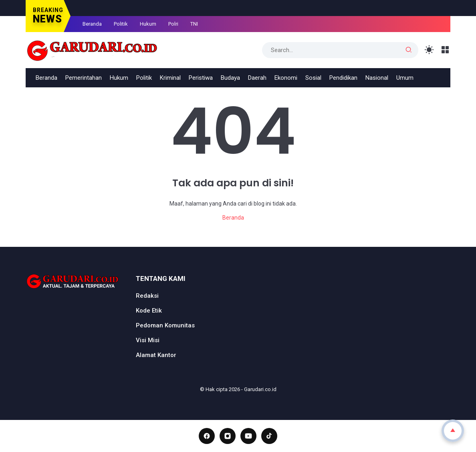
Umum (405, 78)
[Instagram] (228, 436)
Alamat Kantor (156, 355)
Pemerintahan (84, 78)
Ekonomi (286, 78)
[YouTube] (248, 436)
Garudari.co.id (260, 389)
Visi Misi (148, 340)
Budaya (230, 78)
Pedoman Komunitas (165, 325)
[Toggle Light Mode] (429, 50)
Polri (173, 24)
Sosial (313, 78)
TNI (194, 24)
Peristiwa (201, 78)
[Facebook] (207, 436)
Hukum (148, 24)
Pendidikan (343, 78)
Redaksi (147, 296)
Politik (121, 24)
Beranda (92, 24)
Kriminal (170, 78)
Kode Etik (149, 311)
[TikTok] (269, 436)
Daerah (257, 78)
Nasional (377, 78)
